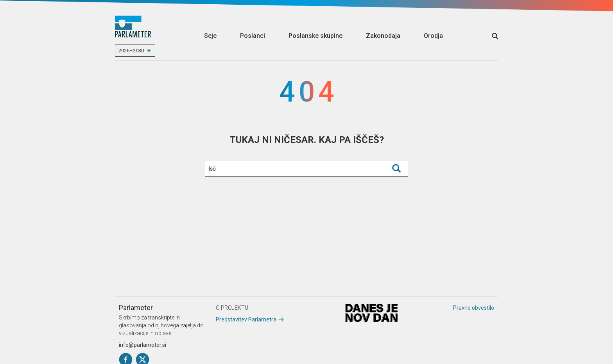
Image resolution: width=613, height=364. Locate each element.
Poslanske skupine (315, 36)
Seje (210, 36)
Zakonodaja (383, 36)
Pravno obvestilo (474, 308)
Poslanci (253, 36)
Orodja (433, 36)
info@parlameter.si (142, 345)
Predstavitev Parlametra (246, 319)
